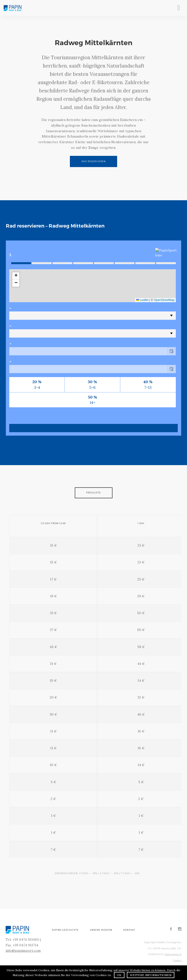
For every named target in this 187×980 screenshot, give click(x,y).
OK (119, 975)
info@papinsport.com (23, 950)
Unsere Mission (101, 930)
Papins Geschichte (65, 930)
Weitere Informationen (151, 975)
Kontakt (129, 930)
